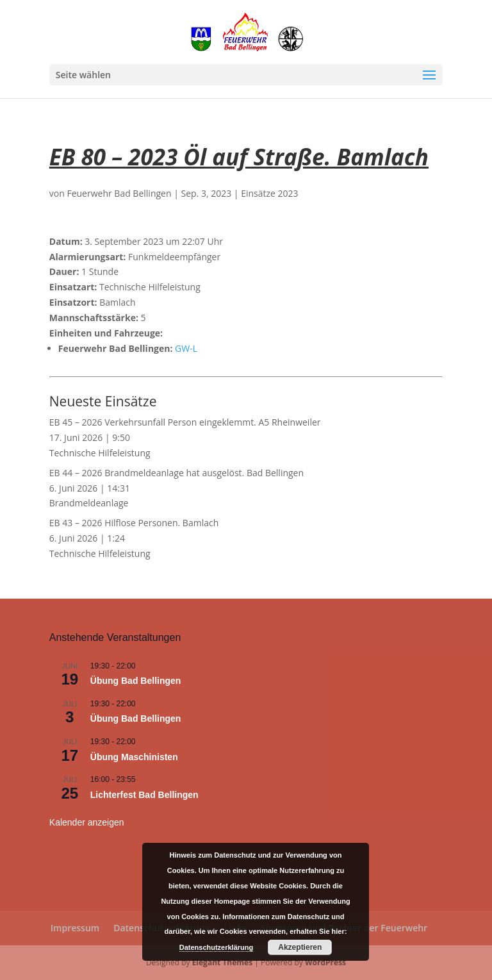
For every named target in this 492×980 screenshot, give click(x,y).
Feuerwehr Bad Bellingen (119, 193)
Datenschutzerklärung (217, 947)
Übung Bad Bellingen (136, 681)
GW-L (186, 348)
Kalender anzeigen (87, 822)
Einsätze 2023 (269, 193)
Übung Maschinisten (134, 757)
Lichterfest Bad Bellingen (144, 795)
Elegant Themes (222, 962)
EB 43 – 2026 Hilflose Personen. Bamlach (134, 523)
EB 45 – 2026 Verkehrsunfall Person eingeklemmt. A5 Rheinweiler (185, 422)
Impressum (75, 928)
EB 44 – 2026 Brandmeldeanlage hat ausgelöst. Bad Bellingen (176, 473)
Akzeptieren (300, 947)
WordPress (325, 962)
